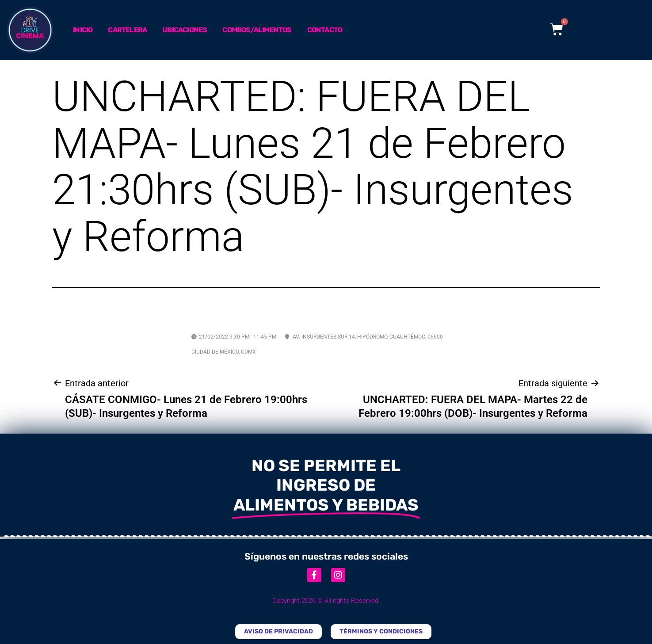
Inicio (83, 30)
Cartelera (127, 30)
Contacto (325, 30)
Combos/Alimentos (257, 30)
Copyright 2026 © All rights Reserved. (326, 601)
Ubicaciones (185, 30)
